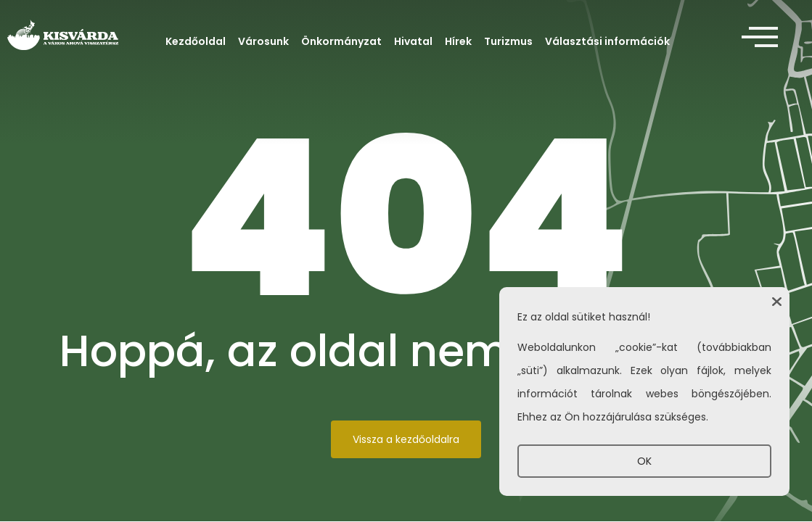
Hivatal (413, 41)
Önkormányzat (341, 41)
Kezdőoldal (196, 41)
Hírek (458, 41)
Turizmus (508, 41)
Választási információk (607, 41)
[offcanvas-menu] (760, 38)
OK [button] (644, 461)
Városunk (263, 41)
